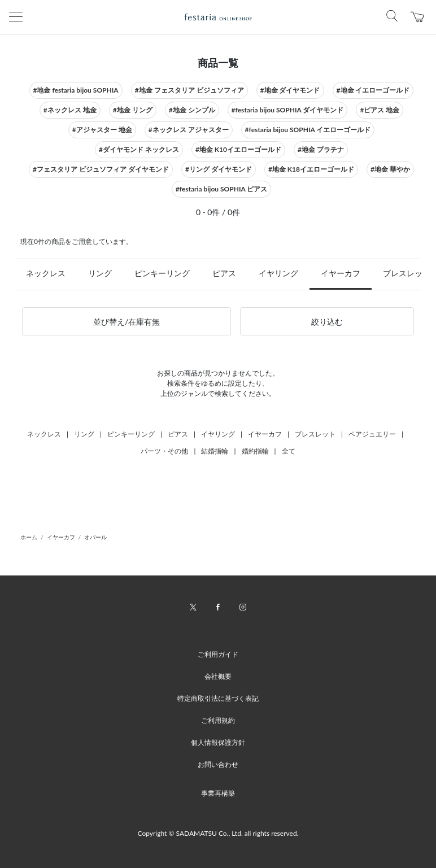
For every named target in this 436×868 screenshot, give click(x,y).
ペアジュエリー (372, 434)
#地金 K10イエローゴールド (238, 149)
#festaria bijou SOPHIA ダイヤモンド (288, 110)
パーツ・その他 (164, 451)
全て (289, 451)
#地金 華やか (390, 169)
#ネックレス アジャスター (189, 130)
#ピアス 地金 (380, 110)
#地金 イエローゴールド (373, 90)
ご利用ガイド (218, 654)
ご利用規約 (218, 720)
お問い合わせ (218, 764)
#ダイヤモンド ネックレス (139, 149)
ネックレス (46, 273)
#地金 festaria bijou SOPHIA (76, 90)
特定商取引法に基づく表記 (218, 698)
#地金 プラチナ (321, 149)
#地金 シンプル (192, 110)
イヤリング (278, 273)
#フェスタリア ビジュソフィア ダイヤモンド (101, 169)
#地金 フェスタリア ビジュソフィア (189, 90)
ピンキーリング (162, 273)
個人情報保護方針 (218, 742)
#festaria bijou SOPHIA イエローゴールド (308, 130)
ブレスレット (315, 434)
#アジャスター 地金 (102, 130)
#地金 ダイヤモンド (290, 90)
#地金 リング (133, 110)
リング (100, 273)
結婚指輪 (215, 451)
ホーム (29, 537)
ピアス (224, 273)
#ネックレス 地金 (70, 110)
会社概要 (218, 676)
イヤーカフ (341, 273)
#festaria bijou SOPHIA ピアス (222, 189)
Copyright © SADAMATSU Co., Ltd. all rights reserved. (218, 833)
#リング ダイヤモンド (219, 169)
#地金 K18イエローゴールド (311, 169)
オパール (95, 537)
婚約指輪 (255, 451)
